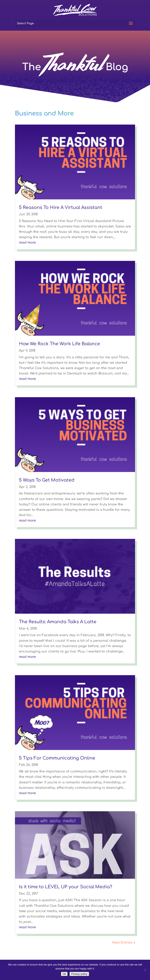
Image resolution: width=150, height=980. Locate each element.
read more (27, 243)
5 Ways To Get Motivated (47, 480)
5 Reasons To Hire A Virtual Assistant (61, 208)
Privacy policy (79, 974)
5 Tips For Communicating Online (57, 758)
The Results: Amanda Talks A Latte (58, 622)
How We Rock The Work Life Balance (59, 344)
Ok (64, 974)
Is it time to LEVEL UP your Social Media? (66, 887)
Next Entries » (124, 943)
